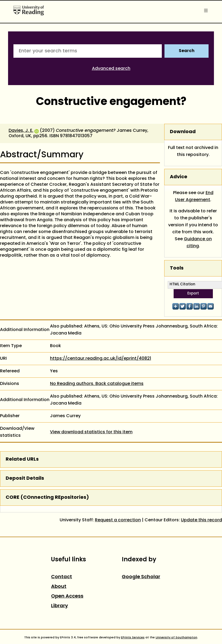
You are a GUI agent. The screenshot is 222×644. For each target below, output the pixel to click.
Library (60, 606)
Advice (179, 177)
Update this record (201, 520)
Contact (62, 577)
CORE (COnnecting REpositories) (47, 498)
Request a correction (118, 520)
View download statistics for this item (91, 432)
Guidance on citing (198, 243)
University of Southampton (176, 638)
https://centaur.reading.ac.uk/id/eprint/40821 (101, 359)
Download (183, 132)
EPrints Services (133, 638)
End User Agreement (194, 197)
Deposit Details (25, 479)
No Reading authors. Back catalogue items (97, 384)
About (59, 587)
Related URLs (22, 459)
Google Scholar (141, 577)
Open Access (67, 596)
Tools (177, 268)
